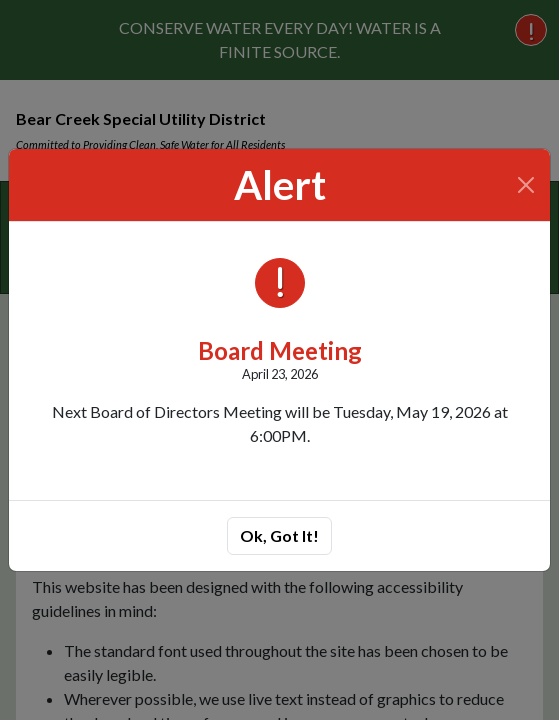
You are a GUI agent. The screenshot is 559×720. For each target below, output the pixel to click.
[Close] (526, 185)
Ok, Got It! (279, 535)
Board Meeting (280, 350)
